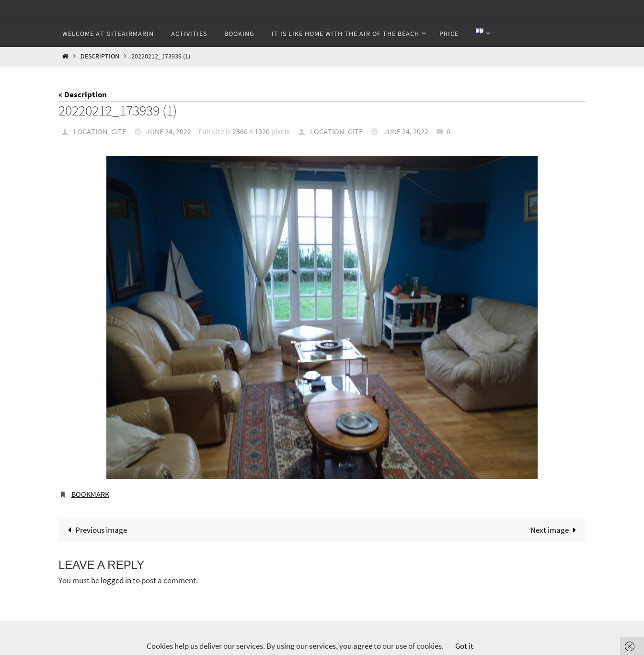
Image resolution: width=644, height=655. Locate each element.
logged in (116, 580)
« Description (83, 94)
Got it (464, 646)
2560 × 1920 (251, 131)
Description (100, 56)
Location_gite (100, 131)
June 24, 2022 (169, 131)
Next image (555, 530)
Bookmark (90, 494)
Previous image (95, 530)
